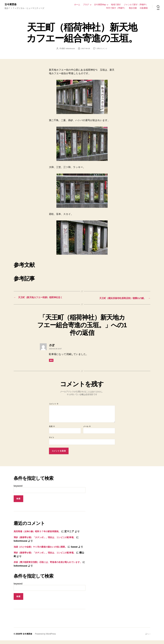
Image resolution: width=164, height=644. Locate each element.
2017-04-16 (85, 49)
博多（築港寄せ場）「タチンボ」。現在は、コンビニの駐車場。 (49, 537)
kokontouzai (70, 49)
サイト (52, 438)
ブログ (86, 5)
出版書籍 (144, 8)
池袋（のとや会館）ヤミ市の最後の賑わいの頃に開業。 (44, 547)
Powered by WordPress (46, 637)
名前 (52, 426)
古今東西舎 (11, 5)
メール (87, 426)
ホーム (77, 5)
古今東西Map (100, 5)
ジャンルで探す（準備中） (136, 5)
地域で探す (116, 5)
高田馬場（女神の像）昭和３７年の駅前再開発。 (40, 531)
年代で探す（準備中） (116, 8)
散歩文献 (133, 8)
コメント (54, 404)
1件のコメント (102, 49)
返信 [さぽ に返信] (51, 360)
